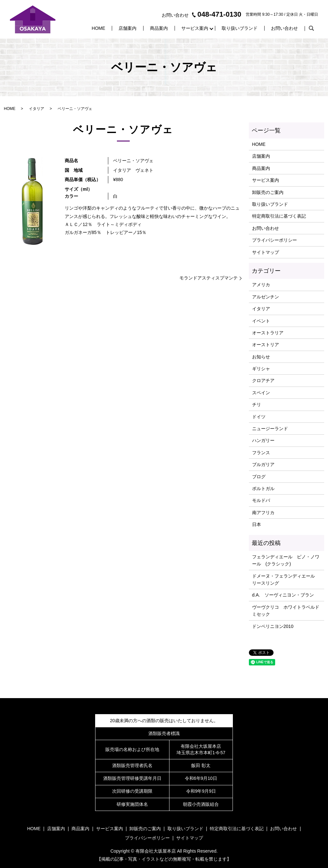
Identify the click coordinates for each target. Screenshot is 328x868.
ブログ (259, 477)
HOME (98, 28)
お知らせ (261, 357)
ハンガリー (263, 440)
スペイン (261, 393)
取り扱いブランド (240, 28)
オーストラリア (268, 333)
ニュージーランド (270, 429)
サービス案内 (195, 28)
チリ (257, 405)
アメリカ (261, 285)
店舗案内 (127, 28)
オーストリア (266, 345)
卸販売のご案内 (268, 192)
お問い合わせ (284, 28)
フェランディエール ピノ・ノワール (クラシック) (286, 560)
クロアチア (263, 380)
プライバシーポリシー (275, 240)
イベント (261, 321)
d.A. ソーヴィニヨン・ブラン (283, 595)
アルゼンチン (266, 297)
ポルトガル (263, 488)
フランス (261, 453)
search (311, 29)
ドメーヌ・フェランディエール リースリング (286, 580)
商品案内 (159, 28)
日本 (257, 524)
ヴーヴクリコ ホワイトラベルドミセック (286, 611)
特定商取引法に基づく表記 (279, 216)
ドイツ (259, 417)
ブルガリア (263, 464)
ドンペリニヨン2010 (273, 626)
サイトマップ (266, 252)
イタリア (37, 109)
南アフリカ (263, 513)
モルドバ (261, 500)
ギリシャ (261, 369)
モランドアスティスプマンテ (209, 278)
